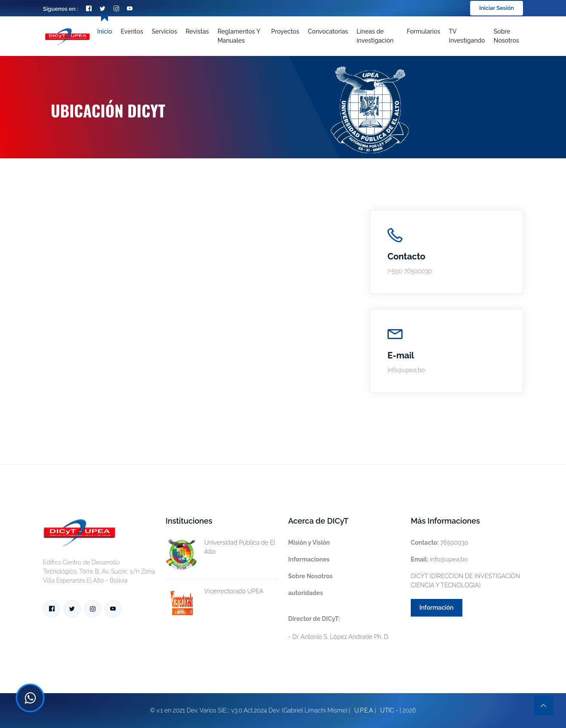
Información (437, 608)
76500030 (440, 543)
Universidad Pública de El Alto (220, 547)
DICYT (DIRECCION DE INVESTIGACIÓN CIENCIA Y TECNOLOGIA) (465, 581)
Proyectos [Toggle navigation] (285, 31)
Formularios (424, 31)
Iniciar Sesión (497, 8)
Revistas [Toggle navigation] (197, 31)
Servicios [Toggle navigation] (165, 31)
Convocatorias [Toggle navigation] (328, 31)
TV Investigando (467, 36)
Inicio (105, 31)
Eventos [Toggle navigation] (132, 31)
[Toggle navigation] (377, 36)
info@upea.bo (439, 559)
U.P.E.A (364, 710)
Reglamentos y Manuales (239, 36)
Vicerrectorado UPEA (214, 591)
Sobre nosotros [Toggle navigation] (506, 36)
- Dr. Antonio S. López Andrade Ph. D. (339, 628)
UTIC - (389, 710)
